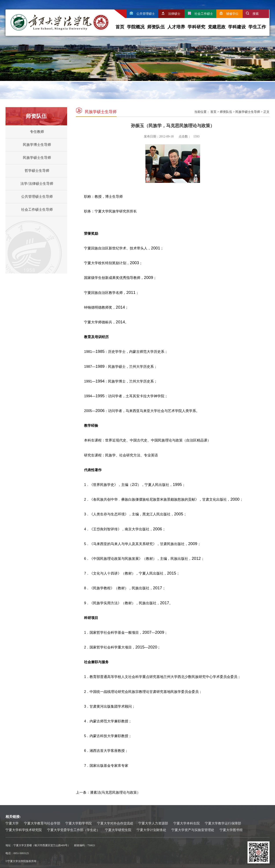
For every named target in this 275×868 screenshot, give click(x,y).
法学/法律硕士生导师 (37, 184)
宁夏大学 (12, 823)
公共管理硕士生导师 (37, 197)
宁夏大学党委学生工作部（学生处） (73, 830)
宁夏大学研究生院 (118, 830)
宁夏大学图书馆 (231, 830)
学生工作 (257, 27)
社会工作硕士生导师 (37, 210)
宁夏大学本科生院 (187, 823)
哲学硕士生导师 (37, 171)
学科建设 (237, 27)
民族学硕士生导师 (37, 158)
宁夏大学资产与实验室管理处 (193, 830)
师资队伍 (156, 27)
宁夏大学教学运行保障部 (223, 823)
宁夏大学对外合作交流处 (115, 823)
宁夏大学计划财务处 (151, 830)
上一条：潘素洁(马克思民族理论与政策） (108, 792)
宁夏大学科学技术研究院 (24, 830)
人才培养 (176, 27)
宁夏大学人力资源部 (153, 823)
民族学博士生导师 (37, 145)
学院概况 (136, 27)
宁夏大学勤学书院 (79, 823)
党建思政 (217, 27)
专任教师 (37, 132)
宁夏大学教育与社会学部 (42, 823)
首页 (120, 27)
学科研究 (196, 27)
